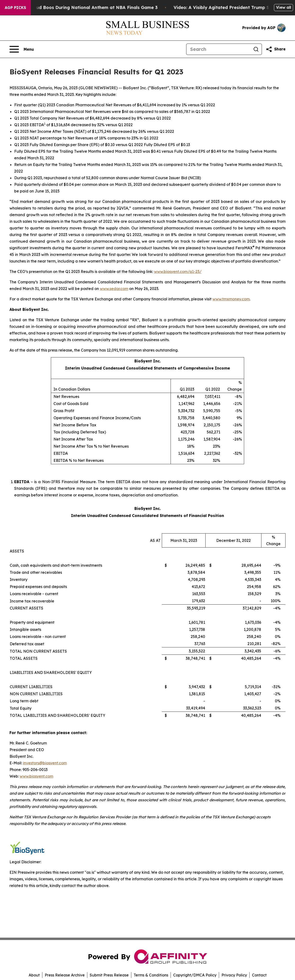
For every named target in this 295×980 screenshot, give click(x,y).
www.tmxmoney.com (231, 299)
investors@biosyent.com (45, 763)
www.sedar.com (114, 289)
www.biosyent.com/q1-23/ (178, 272)
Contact (259, 975)
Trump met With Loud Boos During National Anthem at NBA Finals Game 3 (84, 7)
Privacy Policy (234, 975)
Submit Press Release (109, 975)
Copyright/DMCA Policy (195, 975)
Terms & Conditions (151, 975)
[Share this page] (276, 49)
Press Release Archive (65, 975)
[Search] (218, 49)
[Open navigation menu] (22, 49)
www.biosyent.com (36, 776)
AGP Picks (15, 8)
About (34, 975)
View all (284, 7)
